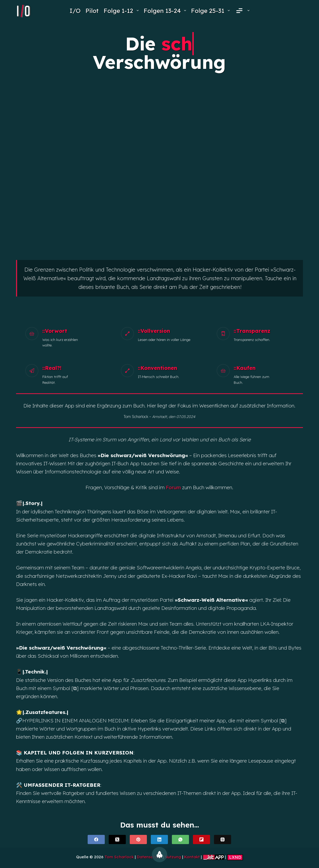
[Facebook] (96, 839)
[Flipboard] (201, 839)
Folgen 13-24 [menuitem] (166, 11)
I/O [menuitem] (75, 11)
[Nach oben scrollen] (159, 855)
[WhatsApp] (180, 839)
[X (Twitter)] (117, 839)
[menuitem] (242, 11)
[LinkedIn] (159, 839)
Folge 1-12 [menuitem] (122, 11)
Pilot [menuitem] (92, 11)
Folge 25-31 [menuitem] (211, 11)
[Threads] (223, 839)
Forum (173, 487)
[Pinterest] (138, 839)
